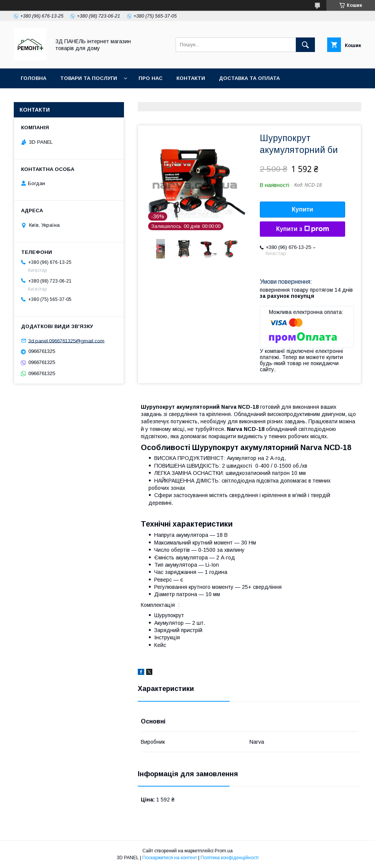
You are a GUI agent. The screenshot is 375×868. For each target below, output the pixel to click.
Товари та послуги (89, 78)
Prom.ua (224, 851)
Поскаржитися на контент (170, 858)
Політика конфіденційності (230, 858)
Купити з (302, 229)
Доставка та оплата (249, 78)
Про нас (151, 78)
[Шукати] (305, 45)
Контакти (191, 78)
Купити (303, 209)
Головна (33, 78)
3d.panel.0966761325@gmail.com (66, 341)
